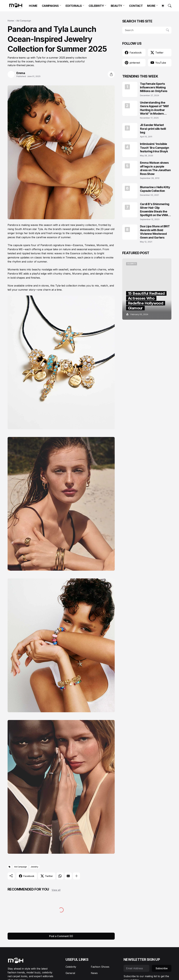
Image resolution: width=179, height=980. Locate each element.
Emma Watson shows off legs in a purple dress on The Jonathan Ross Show (155, 168)
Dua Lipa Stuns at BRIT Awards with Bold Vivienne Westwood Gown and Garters (155, 232)
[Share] (111, 74)
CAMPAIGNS (50, 6)
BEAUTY (116, 6)
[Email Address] (136, 968)
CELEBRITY (96, 6)
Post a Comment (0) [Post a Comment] (61, 936)
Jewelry (34, 867)
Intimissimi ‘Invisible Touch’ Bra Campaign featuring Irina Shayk (154, 148)
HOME (33, 6)
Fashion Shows (100, 967)
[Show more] (76, 876)
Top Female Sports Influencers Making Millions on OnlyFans (154, 87)
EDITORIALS (74, 6)
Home (11, 21)
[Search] (168, 6)
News (94, 973)
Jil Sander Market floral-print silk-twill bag (153, 129)
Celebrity (71, 967)
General (70, 973)
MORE (151, 6)
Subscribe (162, 968)
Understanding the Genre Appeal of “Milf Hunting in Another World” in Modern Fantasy (154, 108)
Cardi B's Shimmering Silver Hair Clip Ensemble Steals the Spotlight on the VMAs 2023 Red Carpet (155, 210)
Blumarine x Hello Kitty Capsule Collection (155, 189)
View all (56, 890)
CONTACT (136, 6)
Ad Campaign (24, 21)
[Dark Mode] (161, 6)
